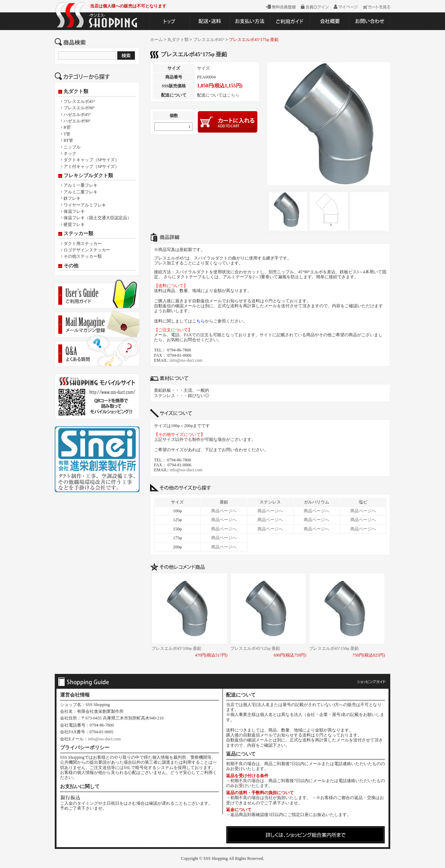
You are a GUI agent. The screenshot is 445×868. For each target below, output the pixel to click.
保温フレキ (74, 211)
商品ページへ (224, 511)
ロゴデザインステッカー (87, 250)
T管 (67, 134)
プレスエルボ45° (79, 101)
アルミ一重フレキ (81, 185)
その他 (71, 266)
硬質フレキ (74, 225)
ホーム (156, 40)
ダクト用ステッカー (83, 244)
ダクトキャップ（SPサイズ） (91, 160)
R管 (67, 127)
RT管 (68, 140)
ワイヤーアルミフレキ (85, 205)
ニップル (72, 147)
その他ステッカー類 (83, 256)
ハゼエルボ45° (77, 115)
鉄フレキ (72, 198)
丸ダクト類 (76, 92)
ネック (70, 153)
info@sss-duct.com (186, 360)
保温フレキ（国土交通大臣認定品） (97, 218)
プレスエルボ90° (79, 108)
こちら (233, 95)
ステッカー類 (78, 234)
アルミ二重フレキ (81, 192)
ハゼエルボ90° (77, 121)
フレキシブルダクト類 (88, 176)
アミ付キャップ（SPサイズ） (91, 167)
